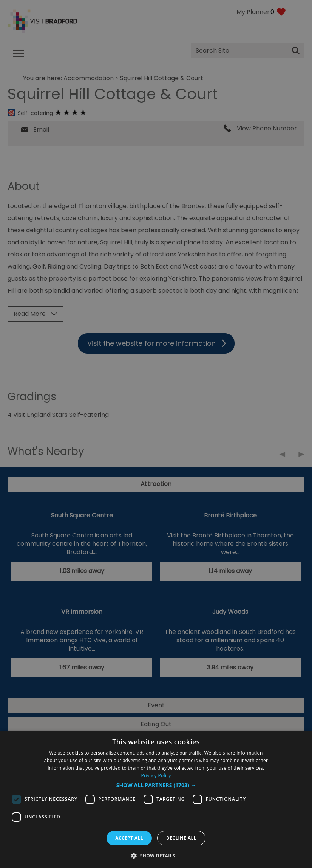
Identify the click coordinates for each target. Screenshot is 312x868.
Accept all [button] (129, 838)
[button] (156, 785)
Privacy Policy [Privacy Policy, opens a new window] (156, 776)
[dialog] (156, 799)
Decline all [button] (181, 838)
